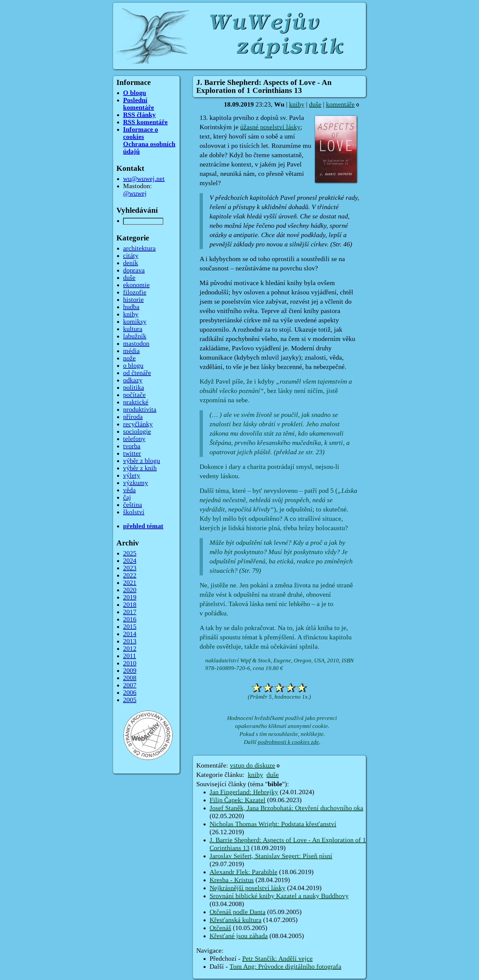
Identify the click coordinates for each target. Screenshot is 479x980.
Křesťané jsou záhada (239, 936)
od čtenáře (137, 373)
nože (129, 358)
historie (133, 300)
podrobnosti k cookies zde (288, 742)
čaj (127, 497)
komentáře (340, 105)
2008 (130, 678)
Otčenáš (220, 928)
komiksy (135, 322)
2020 (130, 590)
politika (134, 388)
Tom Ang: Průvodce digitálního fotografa (285, 967)
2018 (130, 605)
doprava (134, 270)
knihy (297, 105)
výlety (132, 476)
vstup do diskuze (252, 766)
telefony (134, 439)
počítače (134, 395)
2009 (130, 671)
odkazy (133, 380)
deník (131, 263)
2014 (130, 634)
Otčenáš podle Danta (238, 912)
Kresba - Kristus (232, 880)
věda (129, 490)
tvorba (132, 446)
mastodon (136, 344)
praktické (136, 402)
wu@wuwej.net (144, 179)
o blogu (133, 366)
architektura (139, 248)
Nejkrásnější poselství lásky (247, 888)
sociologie (137, 432)
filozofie (135, 292)
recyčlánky (138, 424)
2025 (130, 553)
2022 (130, 575)
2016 (130, 619)
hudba (131, 307)
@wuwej (135, 193)
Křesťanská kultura (236, 920)
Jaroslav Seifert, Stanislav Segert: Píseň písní (271, 856)
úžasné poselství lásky (270, 127)
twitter (132, 454)
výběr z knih (140, 468)
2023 (130, 568)
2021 (130, 583)
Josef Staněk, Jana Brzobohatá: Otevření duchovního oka (286, 808)
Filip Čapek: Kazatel (238, 800)
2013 (130, 641)
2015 (130, 627)
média (131, 351)
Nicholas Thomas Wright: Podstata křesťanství (273, 824)
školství (134, 512)
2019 (130, 597)
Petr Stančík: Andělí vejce (277, 959)
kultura (133, 329)
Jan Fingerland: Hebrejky (244, 792)
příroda (133, 417)
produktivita (140, 410)
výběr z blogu (142, 461)
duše (315, 105)
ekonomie (136, 285)
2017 (130, 612)
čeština (133, 505)
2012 (130, 649)
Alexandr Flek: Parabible (243, 872)
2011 (130, 656)
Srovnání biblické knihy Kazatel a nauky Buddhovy (279, 896)
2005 (130, 700)
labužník (135, 336)
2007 (130, 685)
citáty (131, 256)
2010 (130, 663)
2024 (130, 561)
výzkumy (136, 483)
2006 (130, 693)
